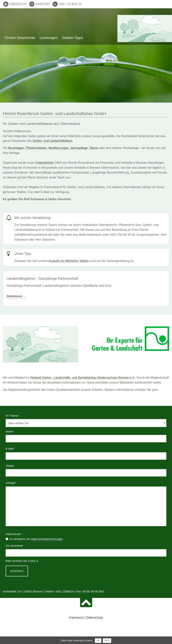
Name (12, 431)
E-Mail (12, 448)
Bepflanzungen (59, 148)
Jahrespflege (79, 148)
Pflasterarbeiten (36, 148)
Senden (17, 571)
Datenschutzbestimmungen (47, 539)
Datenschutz (95, 617)
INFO (107, 641)
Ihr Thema (12, 415)
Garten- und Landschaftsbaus (52, 141)
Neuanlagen (16, 148)
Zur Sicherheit (14, 545)
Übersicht (18, 4)
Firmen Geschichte (20, 38)
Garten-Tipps (73, 38)
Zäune (94, 148)
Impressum (76, 617)
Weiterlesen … (16, 296)
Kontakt (43, 4)
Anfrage (12, 483)
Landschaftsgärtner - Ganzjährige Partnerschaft (42, 279)
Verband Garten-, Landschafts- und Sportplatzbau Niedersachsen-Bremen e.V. (82, 378)
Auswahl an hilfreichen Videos (69, 261)
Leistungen (49, 38)
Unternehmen (45, 163)
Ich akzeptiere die (36, 539)
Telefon (10, 466)
